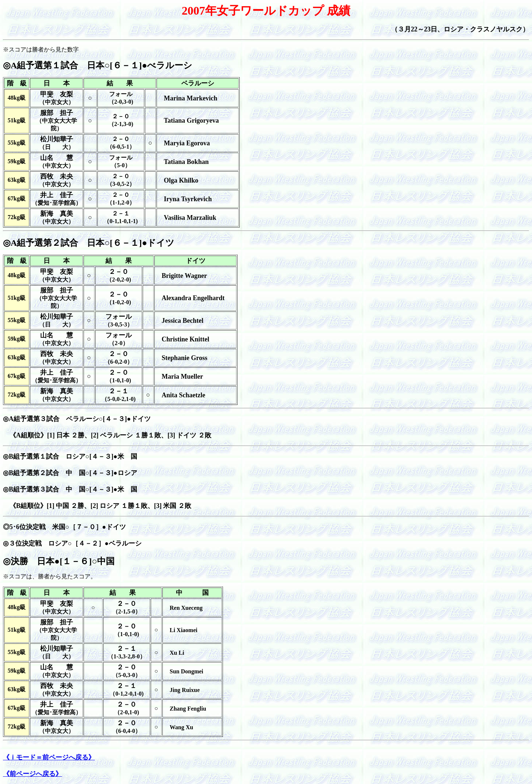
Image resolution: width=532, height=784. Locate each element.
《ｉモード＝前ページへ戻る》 (49, 757)
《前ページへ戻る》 (32, 774)
